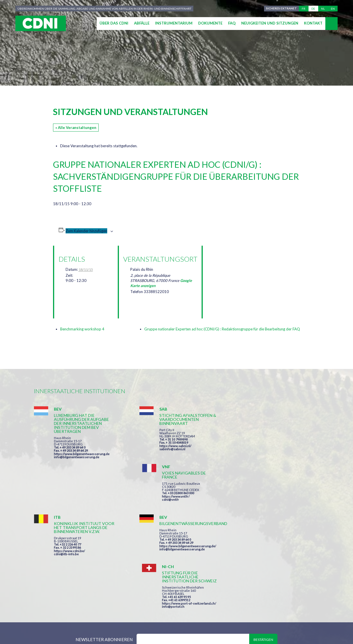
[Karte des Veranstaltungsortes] (237, 276)
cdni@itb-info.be (66, 516)
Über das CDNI (114, 23)
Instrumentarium (174, 23)
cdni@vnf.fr (257, 442)
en (333, 9)
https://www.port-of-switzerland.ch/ (276, 512)
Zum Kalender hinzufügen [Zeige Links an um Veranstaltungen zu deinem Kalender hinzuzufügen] (86, 231)
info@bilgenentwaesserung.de (77, 457)
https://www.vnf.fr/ (263, 439)
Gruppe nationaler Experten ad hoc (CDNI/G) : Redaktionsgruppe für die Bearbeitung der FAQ (222, 329)
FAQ (232, 23)
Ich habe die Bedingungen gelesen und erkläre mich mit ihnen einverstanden (210, 559)
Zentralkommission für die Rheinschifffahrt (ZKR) (89, 619)
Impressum (162, 619)
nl (323, 9)
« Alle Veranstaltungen (76, 128)
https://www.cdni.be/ (69, 513)
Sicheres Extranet (281, 9)
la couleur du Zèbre (122, 629)
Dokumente (210, 23)
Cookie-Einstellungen (266, 619)
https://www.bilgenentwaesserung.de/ (180, 504)
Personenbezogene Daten (207, 619)
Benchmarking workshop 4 (82, 329)
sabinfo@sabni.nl (164, 449)
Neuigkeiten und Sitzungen (270, 23)
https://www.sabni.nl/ (167, 446)
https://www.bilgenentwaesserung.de (82, 454)
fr (304, 9)
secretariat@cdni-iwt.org (318, 592)
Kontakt (313, 23)
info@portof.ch (260, 515)
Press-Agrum (76, 629)
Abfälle (142, 23)
